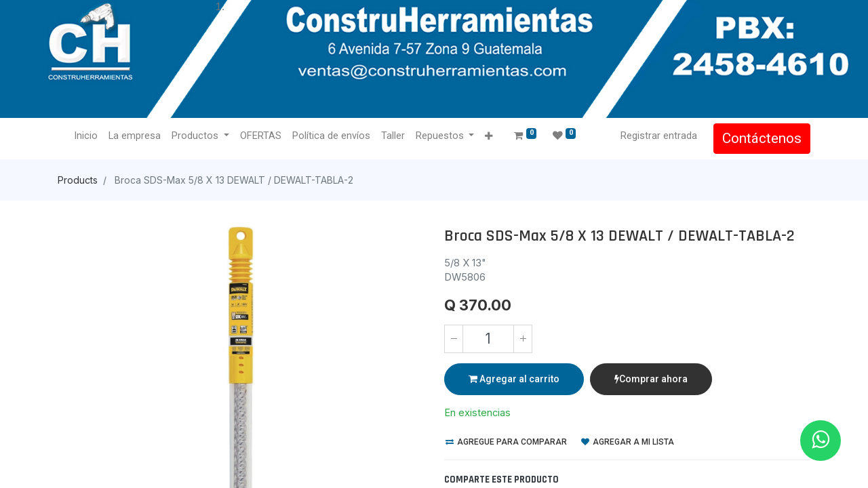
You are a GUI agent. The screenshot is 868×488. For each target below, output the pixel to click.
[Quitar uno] (454, 339)
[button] (489, 137)
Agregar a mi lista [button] (628, 442)
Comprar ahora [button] (651, 379)
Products (78, 180)
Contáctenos (762, 138)
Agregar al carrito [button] (514, 379)
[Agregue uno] (523, 339)
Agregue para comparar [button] (506, 442)
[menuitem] (86, 136)
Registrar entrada (659, 136)
